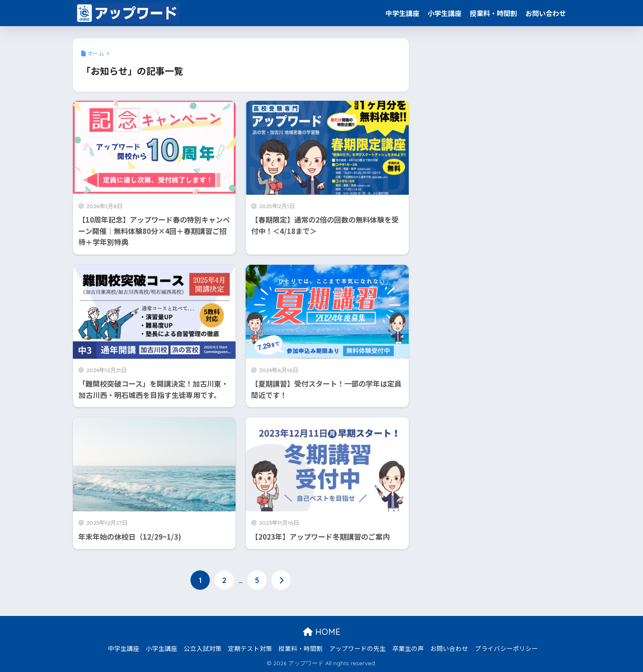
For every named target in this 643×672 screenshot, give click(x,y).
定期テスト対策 (250, 648)
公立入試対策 (203, 648)
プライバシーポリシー (506, 648)
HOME (322, 632)
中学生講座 (402, 13)
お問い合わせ (546, 13)
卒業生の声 (408, 648)
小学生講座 (445, 13)
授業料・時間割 (493, 13)
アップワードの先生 (358, 648)
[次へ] (281, 580)
